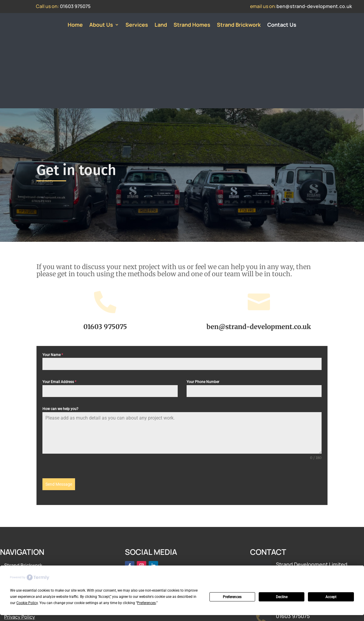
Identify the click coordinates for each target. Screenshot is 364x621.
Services (137, 25)
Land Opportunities (26, 530)
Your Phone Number (203, 312)
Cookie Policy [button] (27, 603)
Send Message (59, 414)
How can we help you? (60, 339)
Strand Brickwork (239, 25)
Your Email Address (59, 312)
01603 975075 (75, 6)
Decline (282, 597)
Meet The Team (21, 538)
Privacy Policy (20, 547)
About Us (101, 25)
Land (161, 25)
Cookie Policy (19, 555)
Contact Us (282, 25)
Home (75, 25)
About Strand (19, 521)
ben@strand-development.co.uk (314, 6)
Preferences (232, 597)
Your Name (53, 285)
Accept (331, 597)
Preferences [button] (146, 603)
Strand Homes (192, 25)
